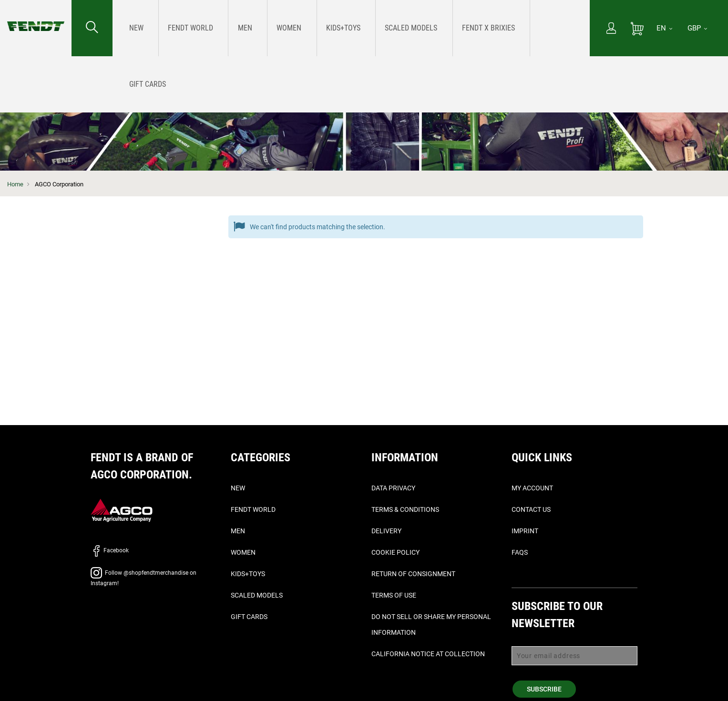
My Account (532, 488)
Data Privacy (393, 488)
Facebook (110, 550)
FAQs (520, 552)
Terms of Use (394, 595)
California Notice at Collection (428, 654)
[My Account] (611, 29)
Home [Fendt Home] (15, 184)
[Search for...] (92, 28)
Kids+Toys (248, 574)
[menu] (351, 28)
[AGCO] (122, 510)
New (238, 488)
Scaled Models (257, 595)
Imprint (525, 531)
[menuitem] (133, 28)
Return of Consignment (413, 574)
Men (238, 531)
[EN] (664, 28)
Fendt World (253, 509)
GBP (697, 28)
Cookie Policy (395, 552)
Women (243, 552)
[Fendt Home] (36, 17)
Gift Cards (249, 617)
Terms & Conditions (405, 509)
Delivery (386, 531)
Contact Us (531, 509)
